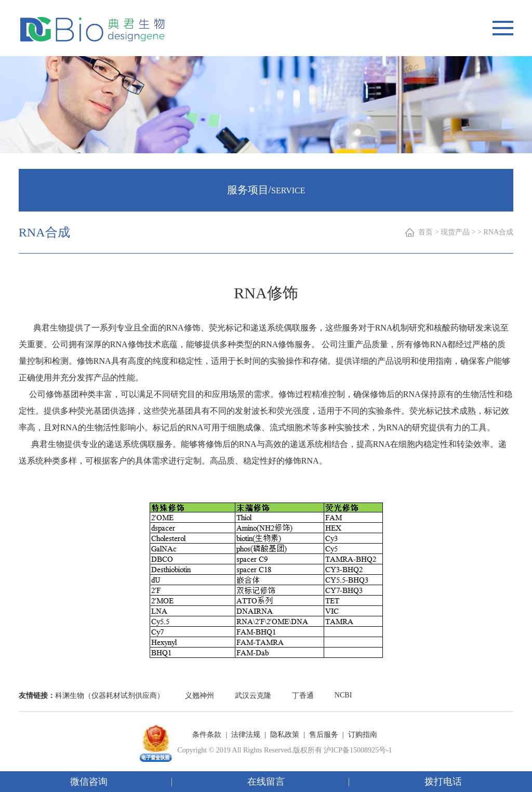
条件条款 (207, 735)
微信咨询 (89, 782)
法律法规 (246, 735)
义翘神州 (199, 696)
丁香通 (303, 696)
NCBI (343, 695)
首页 (425, 232)
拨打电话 (443, 782)
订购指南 (363, 735)
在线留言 (266, 782)
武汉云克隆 (253, 696)
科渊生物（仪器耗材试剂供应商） (110, 696)
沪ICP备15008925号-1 (358, 750)
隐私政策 (285, 735)
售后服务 (324, 735)
